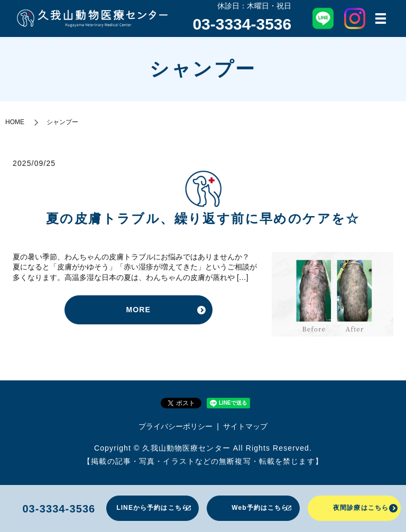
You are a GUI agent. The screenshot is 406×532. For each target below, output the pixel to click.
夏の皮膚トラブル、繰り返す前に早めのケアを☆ (203, 219)
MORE (138, 310)
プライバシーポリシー (176, 426)
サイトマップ (245, 426)
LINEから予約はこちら (153, 508)
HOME (15, 123)
